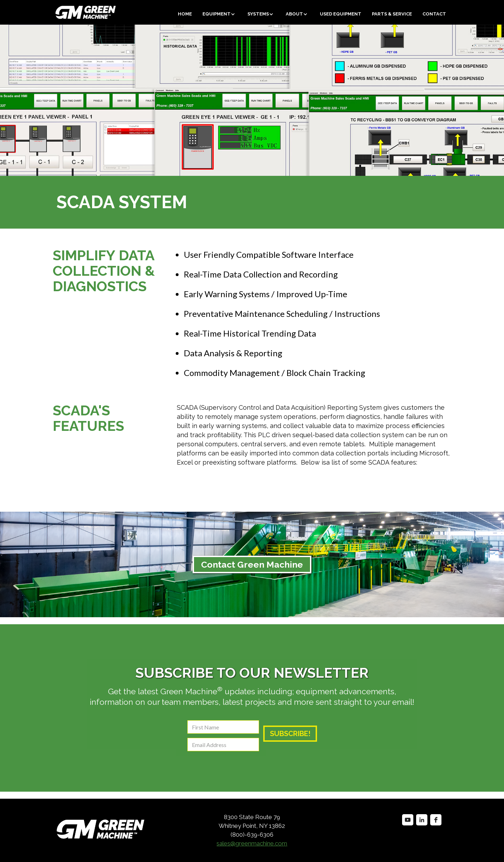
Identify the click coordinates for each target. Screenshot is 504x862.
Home (185, 14)
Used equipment (341, 14)
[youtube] (408, 820)
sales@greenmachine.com (252, 843)
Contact (434, 14)
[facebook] (436, 820)
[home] (59, 12)
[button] (220, 14)
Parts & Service (392, 14)
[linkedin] (422, 820)
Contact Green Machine (252, 564)
